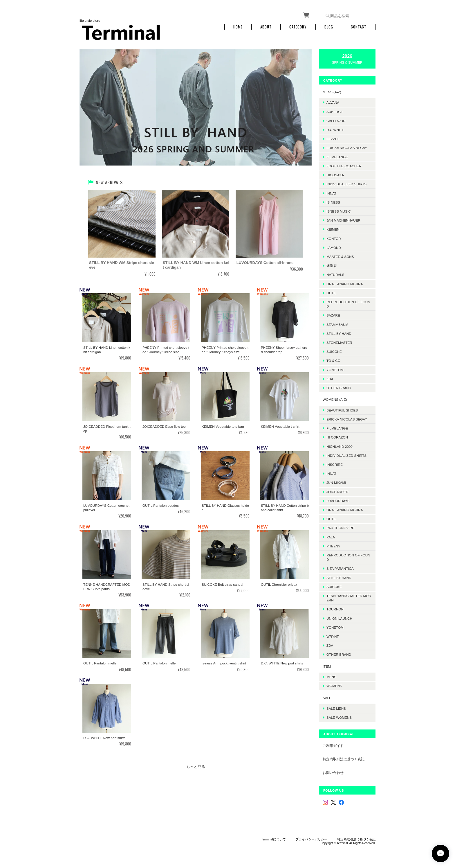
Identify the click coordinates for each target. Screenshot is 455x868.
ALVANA (333, 102)
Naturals (335, 275)
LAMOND (334, 248)
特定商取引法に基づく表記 (344, 759)
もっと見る (196, 767)
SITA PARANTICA (340, 568)
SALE (327, 698)
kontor (334, 239)
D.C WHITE (335, 130)
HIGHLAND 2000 (340, 446)
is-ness (333, 202)
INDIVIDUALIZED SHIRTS (346, 184)
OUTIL (331, 293)
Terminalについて (273, 839)
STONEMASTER (339, 343)
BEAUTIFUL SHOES (342, 410)
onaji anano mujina (345, 284)
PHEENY (333, 546)
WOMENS (334, 686)
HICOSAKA (335, 175)
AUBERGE (335, 112)
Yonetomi (335, 370)
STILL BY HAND (339, 578)
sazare (333, 315)
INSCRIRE (335, 464)
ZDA (330, 379)
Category (298, 27)
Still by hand (339, 334)
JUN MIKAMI (336, 482)
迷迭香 (332, 266)
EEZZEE (333, 139)
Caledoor (336, 121)
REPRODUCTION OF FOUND (348, 304)
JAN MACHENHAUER (343, 220)
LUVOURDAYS (338, 501)
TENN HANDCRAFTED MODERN (349, 598)
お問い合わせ (333, 773)
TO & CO (333, 361)
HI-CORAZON (337, 437)
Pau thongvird (340, 528)
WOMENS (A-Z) (335, 399)
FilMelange (337, 157)
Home (238, 27)
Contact (359, 27)
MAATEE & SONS (340, 257)
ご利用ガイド (333, 746)
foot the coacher (344, 166)
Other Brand (339, 388)
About (266, 27)
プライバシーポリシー (311, 839)
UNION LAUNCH (339, 618)
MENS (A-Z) (332, 92)
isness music (339, 211)
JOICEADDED (337, 492)
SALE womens (339, 717)
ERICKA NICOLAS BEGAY (347, 148)
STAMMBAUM (337, 325)
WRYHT (333, 636)
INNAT (331, 193)
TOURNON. (335, 609)
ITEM (327, 666)
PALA (331, 537)
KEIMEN (333, 229)
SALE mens (336, 708)
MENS (331, 677)
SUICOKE (334, 352)
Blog (329, 27)
